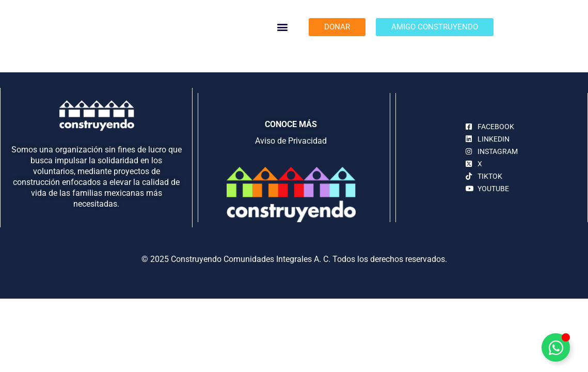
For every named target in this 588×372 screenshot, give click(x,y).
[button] (283, 27)
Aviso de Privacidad (291, 141)
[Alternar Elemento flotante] (556, 347)
